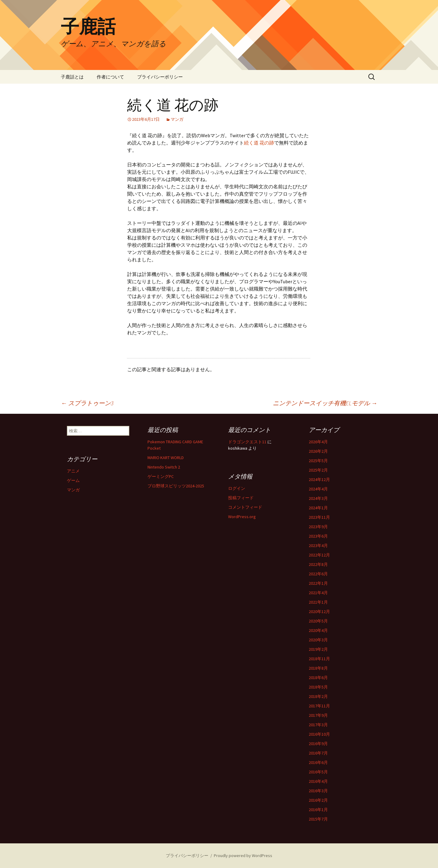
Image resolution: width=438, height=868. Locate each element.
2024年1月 (318, 508)
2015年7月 (318, 819)
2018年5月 (318, 687)
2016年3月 (318, 791)
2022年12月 (319, 555)
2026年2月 (318, 451)
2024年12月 (319, 479)
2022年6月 (318, 574)
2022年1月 (318, 583)
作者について (110, 77)
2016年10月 (319, 734)
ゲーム (73, 480)
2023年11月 (319, 517)
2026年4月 (318, 442)
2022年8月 (318, 564)
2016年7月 (318, 753)
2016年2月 (318, 800)
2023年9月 (318, 527)
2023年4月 (318, 546)
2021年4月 (318, 593)
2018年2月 (318, 696)
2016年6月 (318, 762)
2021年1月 (318, 602)
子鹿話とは (72, 77)
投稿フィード (241, 498)
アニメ (73, 471)
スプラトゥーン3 (87, 403)
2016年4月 (318, 781)
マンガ (177, 119)
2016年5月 (318, 772)
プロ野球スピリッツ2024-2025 (176, 486)
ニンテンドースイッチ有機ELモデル (325, 403)
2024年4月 (318, 489)
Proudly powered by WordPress (243, 856)
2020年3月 (318, 640)
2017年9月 (318, 715)
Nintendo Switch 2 (164, 467)
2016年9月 (318, 744)
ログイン (237, 488)
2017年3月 (318, 725)
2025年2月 (318, 470)
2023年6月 (318, 536)
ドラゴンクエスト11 (247, 442)
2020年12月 (319, 612)
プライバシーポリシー (160, 77)
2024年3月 (318, 498)
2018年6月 (318, 678)
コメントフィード (245, 507)
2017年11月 (319, 706)
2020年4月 (318, 630)
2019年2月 (318, 649)
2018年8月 (318, 668)
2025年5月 (318, 461)
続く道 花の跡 (259, 143)
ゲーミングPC (161, 476)
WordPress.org (242, 517)
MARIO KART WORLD (166, 458)
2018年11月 (319, 659)
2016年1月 (318, 810)
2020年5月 (318, 621)
